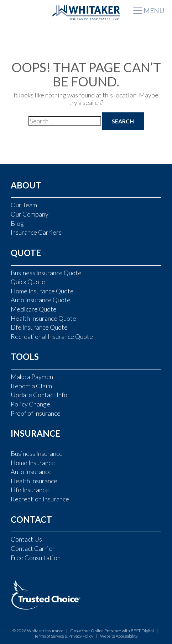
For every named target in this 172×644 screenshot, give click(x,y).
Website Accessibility (119, 636)
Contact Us (26, 539)
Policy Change (30, 404)
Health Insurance (34, 481)
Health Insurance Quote (43, 318)
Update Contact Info (39, 395)
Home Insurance (33, 463)
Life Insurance (30, 490)
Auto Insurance (31, 472)
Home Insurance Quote (42, 291)
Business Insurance (37, 453)
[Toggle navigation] (149, 11)
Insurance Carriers (36, 232)
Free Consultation (36, 558)
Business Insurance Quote (46, 273)
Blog (17, 223)
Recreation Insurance (40, 499)
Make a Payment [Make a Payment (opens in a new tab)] (33, 377)
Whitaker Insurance (45, 631)
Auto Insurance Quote (41, 300)
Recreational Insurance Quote (52, 336)
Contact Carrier (33, 548)
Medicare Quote (34, 309)
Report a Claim (31, 386)
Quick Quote (28, 282)
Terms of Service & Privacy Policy (64, 636)
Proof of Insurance (36, 413)
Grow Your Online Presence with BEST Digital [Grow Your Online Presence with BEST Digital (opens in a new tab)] (112, 631)
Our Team (24, 205)
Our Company (30, 214)
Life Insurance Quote (39, 327)
